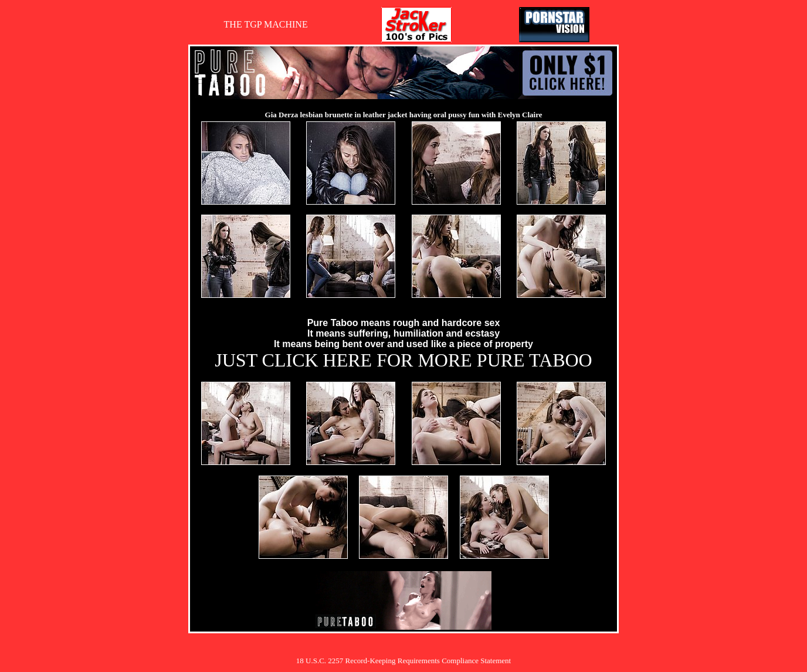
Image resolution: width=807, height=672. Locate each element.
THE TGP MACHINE (266, 24)
